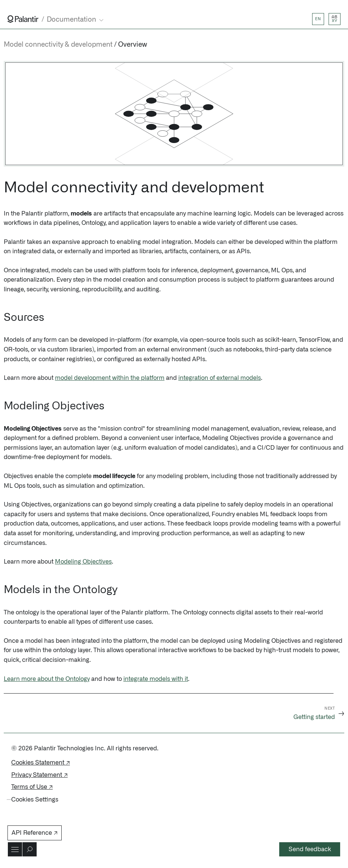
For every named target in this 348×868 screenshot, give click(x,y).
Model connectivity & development (58, 45)
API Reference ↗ (35, 833)
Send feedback (310, 849)
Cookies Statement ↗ (41, 763)
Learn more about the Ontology (47, 679)
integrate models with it (156, 679)
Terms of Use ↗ (32, 787)
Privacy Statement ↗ (39, 775)
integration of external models (220, 378)
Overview (133, 45)
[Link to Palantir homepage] (23, 19)
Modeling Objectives (83, 562)
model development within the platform (110, 378)
